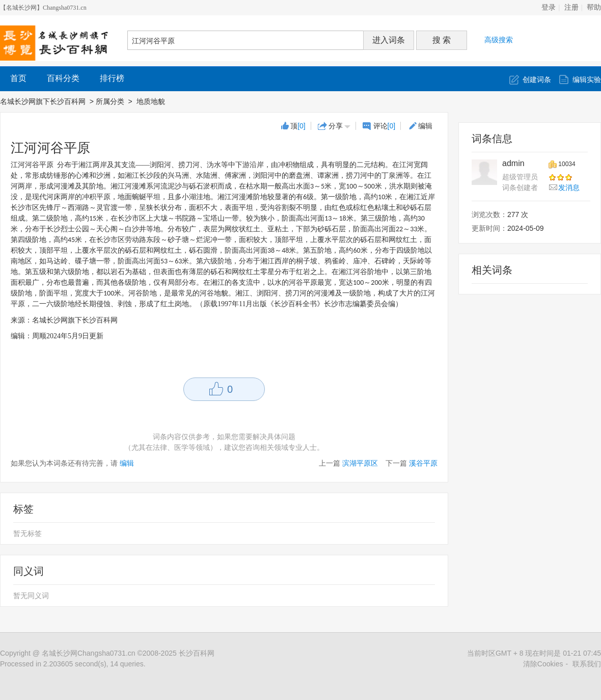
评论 (385, 126)
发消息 (569, 187)
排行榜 (112, 78)
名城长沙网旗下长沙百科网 (43, 101)
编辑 (425, 126)
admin (513, 163)
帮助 (594, 7)
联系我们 (587, 664)
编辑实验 (587, 79)
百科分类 (63, 78)
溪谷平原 (423, 463)
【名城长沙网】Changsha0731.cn (43, 8)
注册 (571, 7)
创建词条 (537, 79)
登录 (549, 7)
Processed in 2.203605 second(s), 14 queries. (73, 664)
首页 (18, 78)
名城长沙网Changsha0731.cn (89, 653)
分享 (336, 126)
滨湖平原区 (360, 463)
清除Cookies (543, 664)
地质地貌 (152, 101)
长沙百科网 (197, 653)
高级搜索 (499, 40)
